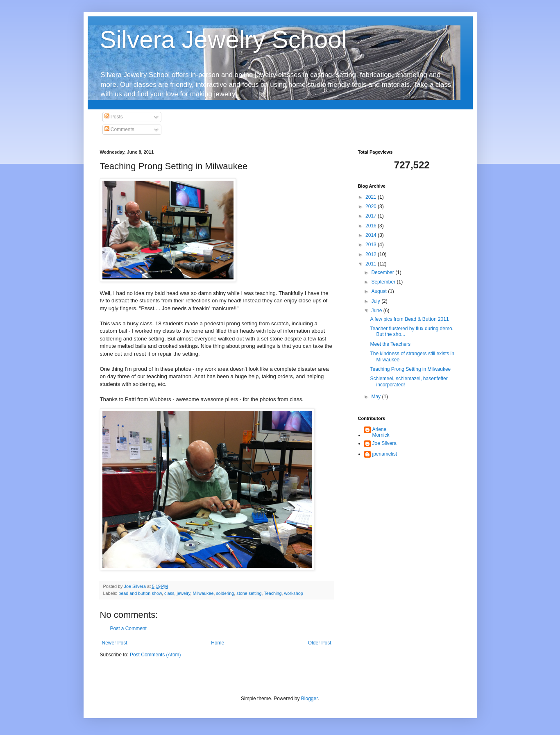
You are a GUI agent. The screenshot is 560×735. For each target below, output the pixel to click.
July (376, 301)
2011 (372, 264)
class (169, 593)
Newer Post (115, 643)
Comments (119, 129)
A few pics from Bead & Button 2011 (409, 319)
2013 (372, 245)
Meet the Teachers (390, 344)
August (380, 291)
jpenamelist (385, 454)
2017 (372, 216)
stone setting (249, 593)
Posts (114, 117)
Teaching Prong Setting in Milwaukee (410, 369)
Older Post (320, 643)
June (377, 311)
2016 (372, 226)
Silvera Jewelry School (224, 40)
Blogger (309, 699)
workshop (294, 593)
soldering (225, 593)
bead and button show (140, 593)
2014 (372, 235)
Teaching (273, 593)
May (376, 397)
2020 (372, 206)
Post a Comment (128, 628)
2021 (372, 197)
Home (218, 643)
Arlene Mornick (381, 432)
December (383, 272)
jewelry (184, 593)
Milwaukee (203, 593)
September (384, 282)
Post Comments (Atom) (155, 655)
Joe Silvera (384, 443)
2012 (372, 254)
